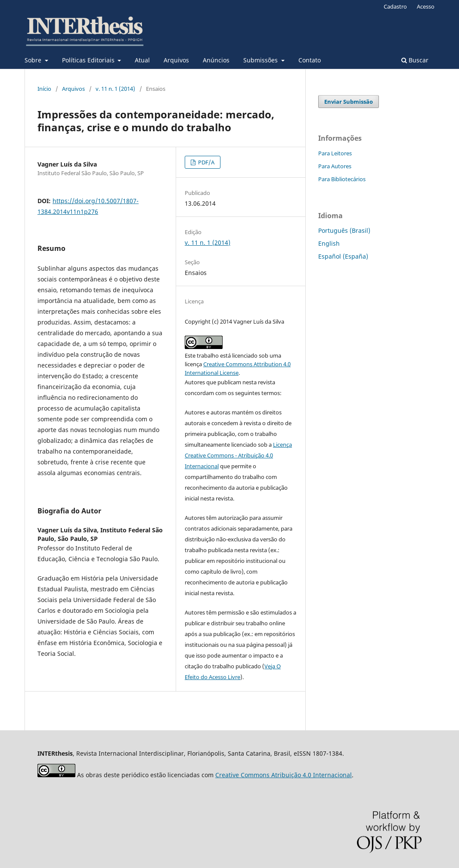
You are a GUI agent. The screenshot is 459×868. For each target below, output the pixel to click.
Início (44, 89)
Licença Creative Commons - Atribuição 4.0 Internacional (238, 455)
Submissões (261, 60)
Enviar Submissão (349, 102)
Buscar (415, 60)
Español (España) (343, 256)
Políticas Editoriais (89, 60)
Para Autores (335, 166)
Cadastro (395, 6)
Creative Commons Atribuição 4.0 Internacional (284, 775)
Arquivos (176, 60)
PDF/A (206, 162)
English (329, 243)
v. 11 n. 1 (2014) (115, 89)
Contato (310, 60)
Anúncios (216, 60)
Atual (142, 60)
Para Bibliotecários (342, 179)
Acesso (426, 6)
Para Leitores (335, 153)
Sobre (34, 60)
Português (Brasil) (344, 230)
